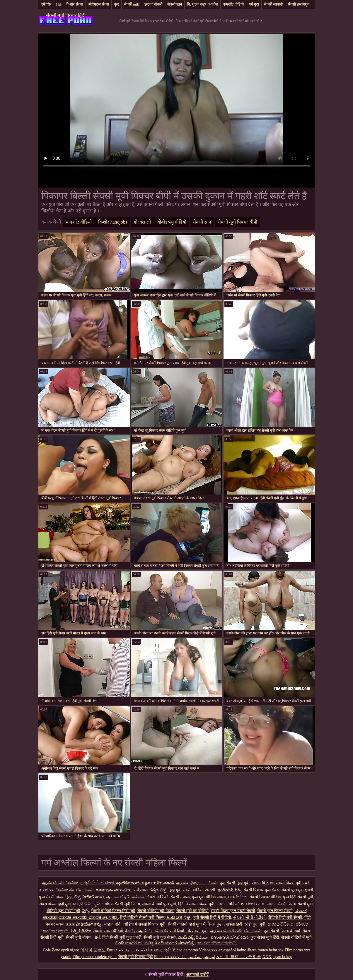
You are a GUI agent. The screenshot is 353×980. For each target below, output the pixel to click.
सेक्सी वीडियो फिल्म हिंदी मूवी (113, 911)
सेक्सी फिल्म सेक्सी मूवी (295, 904)
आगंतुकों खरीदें (197, 975)
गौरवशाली (142, 222)
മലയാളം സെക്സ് (114, 890)
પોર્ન (97, 937)
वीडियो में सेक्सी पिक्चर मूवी (145, 924)
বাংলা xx (46, 890)
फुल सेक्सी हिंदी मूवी (235, 883)
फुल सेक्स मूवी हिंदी (265, 937)
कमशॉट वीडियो (233, 4)
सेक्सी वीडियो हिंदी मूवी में (186, 924)
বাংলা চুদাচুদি (161, 950)
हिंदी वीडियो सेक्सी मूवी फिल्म (142, 918)
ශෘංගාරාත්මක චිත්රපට (217, 943)
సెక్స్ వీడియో (81, 931)
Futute (112, 950)
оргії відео (70, 950)
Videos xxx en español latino (223, 950)
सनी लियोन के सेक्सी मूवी (189, 931)
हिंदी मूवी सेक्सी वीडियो (186, 890)
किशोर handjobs (113, 222)
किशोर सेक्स (74, 4)
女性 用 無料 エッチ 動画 (239, 957)
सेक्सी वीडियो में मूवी (296, 937)
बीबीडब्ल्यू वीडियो (172, 222)
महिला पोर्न (113, 924)
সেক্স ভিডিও (238, 897)
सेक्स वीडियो (114, 931)
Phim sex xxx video (170, 957)
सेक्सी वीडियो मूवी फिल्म (156, 911)
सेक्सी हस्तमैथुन (298, 4)
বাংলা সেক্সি (255, 904)
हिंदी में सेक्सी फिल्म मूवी (196, 904)
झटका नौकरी (153, 4)
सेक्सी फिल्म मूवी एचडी (293, 883)
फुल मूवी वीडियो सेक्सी (209, 897)
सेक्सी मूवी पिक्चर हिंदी (66, 15)
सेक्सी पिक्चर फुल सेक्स (261, 890)
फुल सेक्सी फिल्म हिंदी (56, 897)
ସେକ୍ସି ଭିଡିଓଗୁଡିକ (88, 904)
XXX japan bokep (277, 957)
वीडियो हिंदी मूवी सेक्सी (285, 918)
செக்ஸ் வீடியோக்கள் (75, 890)
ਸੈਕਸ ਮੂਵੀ (216, 924)
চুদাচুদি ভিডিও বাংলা (97, 883)
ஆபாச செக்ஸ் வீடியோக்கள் (236, 931)
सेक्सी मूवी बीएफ (79, 937)
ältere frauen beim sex (265, 950)
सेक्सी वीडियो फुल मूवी (159, 904)
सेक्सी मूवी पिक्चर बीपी (237, 222)
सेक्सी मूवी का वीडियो (193, 911)
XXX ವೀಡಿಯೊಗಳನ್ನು (84, 924)
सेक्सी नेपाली (180, 897)
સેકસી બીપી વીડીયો (249, 918)
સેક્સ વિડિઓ (263, 883)
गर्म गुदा (254, 4)
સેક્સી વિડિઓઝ (230, 904)
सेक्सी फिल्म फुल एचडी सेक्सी (233, 911)
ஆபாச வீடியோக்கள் (125, 897)
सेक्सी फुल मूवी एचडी (297, 890)
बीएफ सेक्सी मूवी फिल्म (122, 904)
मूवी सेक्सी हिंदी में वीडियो (212, 918)
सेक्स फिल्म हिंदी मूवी (55, 904)
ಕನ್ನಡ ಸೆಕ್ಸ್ (158, 890)
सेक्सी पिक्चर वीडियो (265, 897)
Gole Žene (51, 950)
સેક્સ (271, 904)
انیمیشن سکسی (201, 957)
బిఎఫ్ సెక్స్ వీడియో (193, 937)
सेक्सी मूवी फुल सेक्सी (160, 937)
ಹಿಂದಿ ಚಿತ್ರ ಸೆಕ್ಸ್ (179, 918)
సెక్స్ (86, 911)
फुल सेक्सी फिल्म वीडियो (282, 931)
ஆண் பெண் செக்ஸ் (60, 883)
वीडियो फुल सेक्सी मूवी (64, 911)
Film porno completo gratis (95, 957)
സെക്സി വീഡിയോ (229, 937)
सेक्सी (98, 931)
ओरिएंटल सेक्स (98, 4)
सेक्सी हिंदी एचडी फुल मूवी (246, 924)
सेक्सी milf (132, 4)
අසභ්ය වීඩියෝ (281, 924)
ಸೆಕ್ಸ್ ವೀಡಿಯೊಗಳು (89, 897)
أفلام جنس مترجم (134, 950)
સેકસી (210, 890)
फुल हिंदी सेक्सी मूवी (298, 897)
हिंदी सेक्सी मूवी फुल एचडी (122, 937)
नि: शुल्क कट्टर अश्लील (202, 4)
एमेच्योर (46, 4)
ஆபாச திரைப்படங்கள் (197, 883)
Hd (59, 4)
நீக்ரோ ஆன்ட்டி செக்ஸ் (146, 931)
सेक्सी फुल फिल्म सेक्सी (275, 911)
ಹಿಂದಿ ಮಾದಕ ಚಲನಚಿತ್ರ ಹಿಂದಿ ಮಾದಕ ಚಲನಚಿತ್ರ (155, 943)
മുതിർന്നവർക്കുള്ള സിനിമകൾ (145, 883)
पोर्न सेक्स (141, 890)
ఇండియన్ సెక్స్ (229, 890)
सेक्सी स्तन (175, 4)
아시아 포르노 (93, 950)
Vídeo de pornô (185, 950)
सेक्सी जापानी (273, 4)
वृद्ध (116, 4)
